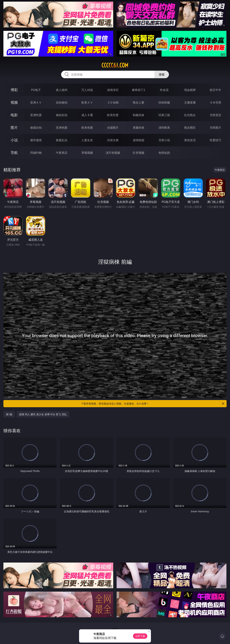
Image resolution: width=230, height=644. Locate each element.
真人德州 (62, 90)
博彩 (14, 90)
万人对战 (87, 90)
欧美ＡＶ (87, 102)
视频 (14, 102)
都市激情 (36, 140)
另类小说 (164, 140)
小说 (14, 140)
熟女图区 (190, 128)
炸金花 (164, 90)
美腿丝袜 (139, 128)
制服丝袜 (139, 115)
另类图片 (215, 128)
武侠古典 (113, 140)
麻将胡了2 (138, 90)
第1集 (9, 414)
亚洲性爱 (36, 115)
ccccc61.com (115, 65)
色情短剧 (164, 153)
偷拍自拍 (62, 115)
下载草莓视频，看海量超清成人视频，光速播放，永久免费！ (153, 404)
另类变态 (215, 115)
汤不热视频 (113, 153)
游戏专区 (113, 90)
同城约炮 (36, 153)
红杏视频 (139, 153)
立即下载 (140, 636)
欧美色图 (87, 128)
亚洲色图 (62, 128)
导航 (14, 153)
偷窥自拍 (36, 128)
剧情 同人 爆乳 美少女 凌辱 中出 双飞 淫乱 (43, 414)
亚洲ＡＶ (36, 102)
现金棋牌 (190, 90)
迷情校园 (139, 140)
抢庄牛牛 (215, 90)
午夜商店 (62, 153)
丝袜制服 (164, 102)
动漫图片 (113, 128)
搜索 (162, 74)
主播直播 (190, 102)
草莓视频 (87, 153)
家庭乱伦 (62, 140)
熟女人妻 (139, 102)
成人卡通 (87, 115)
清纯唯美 (164, 128)
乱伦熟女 (190, 115)
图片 (14, 127)
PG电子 (36, 90)
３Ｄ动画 (113, 102)
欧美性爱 (113, 115)
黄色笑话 (190, 140)
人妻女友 (87, 140)
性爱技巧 (215, 140)
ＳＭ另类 (215, 102)
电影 (14, 115)
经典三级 (164, 115)
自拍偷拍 (62, 102)
